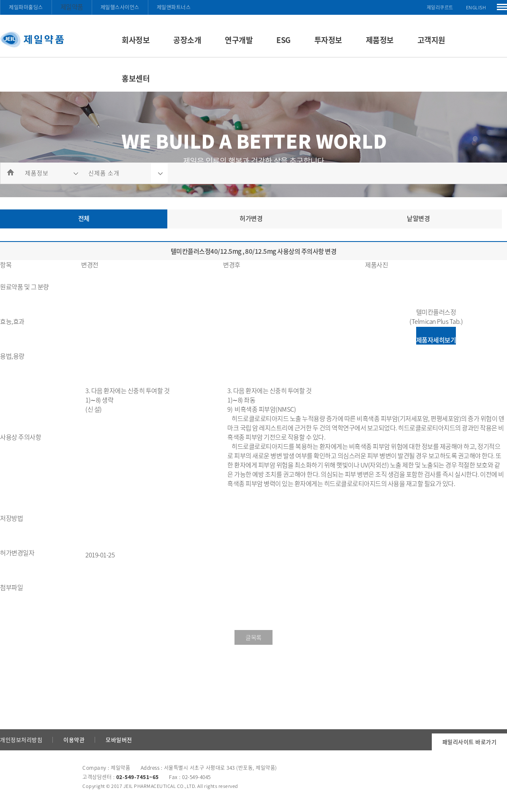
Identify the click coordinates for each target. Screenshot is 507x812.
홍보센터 (136, 78)
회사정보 (136, 40)
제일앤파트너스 (174, 7)
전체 (84, 218)
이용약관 (74, 740)
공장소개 (187, 40)
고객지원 (431, 40)
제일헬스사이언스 (120, 7)
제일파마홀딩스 (26, 7)
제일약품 (72, 7)
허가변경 (251, 218)
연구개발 (239, 40)
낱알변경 (418, 218)
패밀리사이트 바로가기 (470, 742)
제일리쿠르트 (440, 7)
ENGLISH (476, 7)
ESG (283, 40)
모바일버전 (119, 740)
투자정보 (328, 40)
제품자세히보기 (436, 340)
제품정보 (380, 40)
